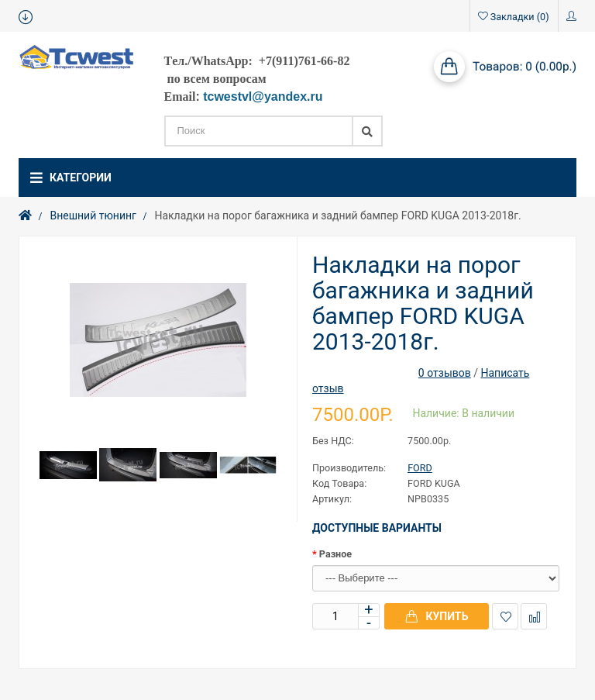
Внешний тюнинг (93, 216)
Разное (335, 554)
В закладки (506, 617)
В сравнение (534, 617)
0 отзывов (445, 373)
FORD (420, 468)
